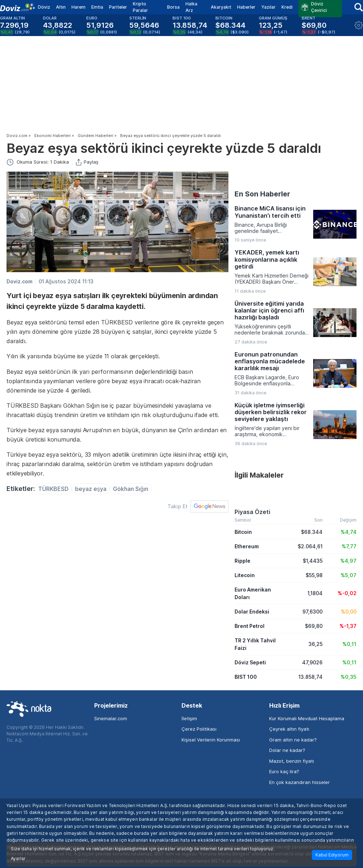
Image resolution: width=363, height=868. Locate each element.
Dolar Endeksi (252, 612)
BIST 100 (246, 677)
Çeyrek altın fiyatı (289, 729)
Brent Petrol (250, 626)
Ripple (242, 561)
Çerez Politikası (199, 729)
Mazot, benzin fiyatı (292, 761)
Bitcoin (243, 532)
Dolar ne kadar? (287, 750)
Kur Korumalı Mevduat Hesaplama (307, 718)
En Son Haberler (262, 194)
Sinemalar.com (111, 718)
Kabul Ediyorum (332, 855)
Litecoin (245, 575)
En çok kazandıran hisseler (299, 782)
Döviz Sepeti (250, 662)
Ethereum (247, 546)
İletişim (189, 718)
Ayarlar (18, 859)
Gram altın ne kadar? (293, 740)
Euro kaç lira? (284, 771)
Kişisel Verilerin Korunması (211, 740)
